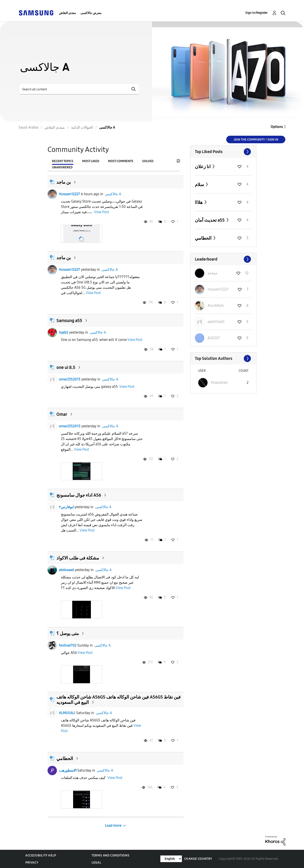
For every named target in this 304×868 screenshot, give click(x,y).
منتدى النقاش (67, 13)
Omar (62, 414)
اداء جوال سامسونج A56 (79, 495)
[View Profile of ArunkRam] (216, 306)
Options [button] (277, 127)
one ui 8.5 (66, 367)
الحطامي (65, 759)
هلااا (199, 202)
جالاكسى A (113, 194)
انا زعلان (203, 167)
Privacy (32, 863)
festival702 (68, 645)
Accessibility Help (41, 855)
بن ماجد (64, 182)
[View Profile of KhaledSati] (219, 383)
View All (223, 152)
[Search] (79, 89)
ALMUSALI (67, 713)
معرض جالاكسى (91, 13)
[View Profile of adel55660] (216, 322)
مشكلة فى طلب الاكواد (78, 558)
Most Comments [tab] (121, 161)
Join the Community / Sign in (256, 140)
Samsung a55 (69, 321)
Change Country (198, 859)
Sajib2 (64, 332)
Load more (113, 825)
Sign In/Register (257, 13)
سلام (200, 185)
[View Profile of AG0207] (214, 338)
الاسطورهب (68, 770)
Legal (96, 863)
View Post (102, 212)
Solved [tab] (148, 161)
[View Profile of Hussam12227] (218, 289)
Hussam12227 (69, 194)
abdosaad (66, 570)
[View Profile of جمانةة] (213, 273)
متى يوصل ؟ (68, 633)
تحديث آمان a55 (210, 220)
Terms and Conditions (110, 855)
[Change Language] (171, 859)
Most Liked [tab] (91, 161)
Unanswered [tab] (62, 167)
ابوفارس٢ (66, 507)
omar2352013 (70, 379)
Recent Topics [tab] (63, 161)
